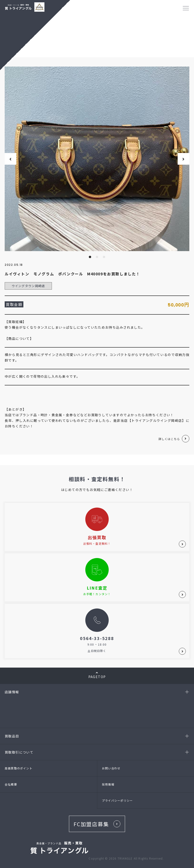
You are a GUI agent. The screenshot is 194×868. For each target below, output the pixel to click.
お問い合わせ (111, 768)
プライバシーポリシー (117, 800)
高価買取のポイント (19, 768)
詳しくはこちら (169, 439)
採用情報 (108, 784)
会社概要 (11, 784)
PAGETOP (97, 675)
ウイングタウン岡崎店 (28, 286)
